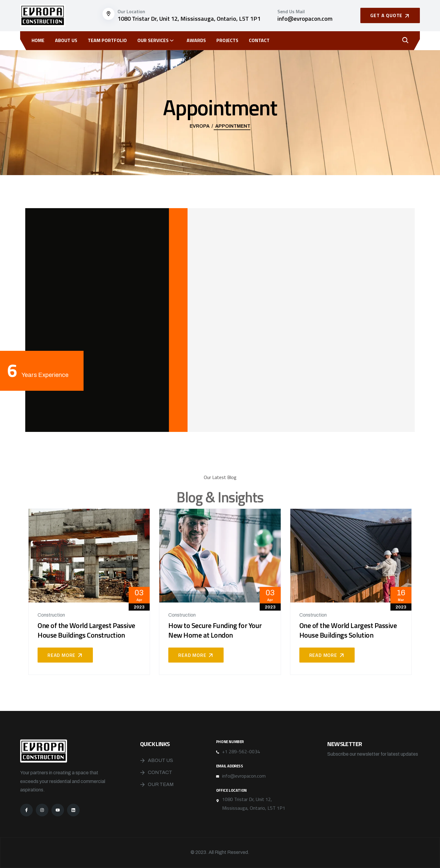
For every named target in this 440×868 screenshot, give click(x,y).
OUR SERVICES (153, 40)
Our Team (161, 784)
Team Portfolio (107, 40)
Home (38, 40)
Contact (259, 40)
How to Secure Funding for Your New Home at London (215, 630)
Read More (65, 655)
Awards (196, 40)
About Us (66, 40)
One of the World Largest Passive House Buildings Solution (348, 630)
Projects (227, 40)
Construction (51, 615)
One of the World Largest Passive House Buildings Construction (86, 630)
